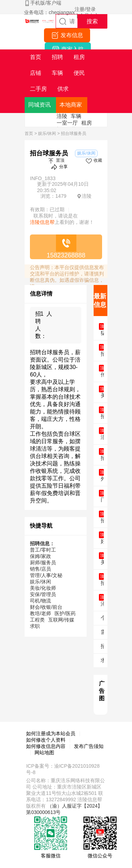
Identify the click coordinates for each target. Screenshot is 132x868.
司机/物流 (40, 601)
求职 (35, 626)
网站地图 (44, 753)
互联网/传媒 (61, 620)
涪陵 (62, 116)
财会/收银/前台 (46, 607)
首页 (29, 133)
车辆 (76, 116)
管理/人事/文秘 (46, 575)
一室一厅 (67, 123)
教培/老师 (40, 613)
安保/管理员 (43, 594)
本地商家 (71, 105)
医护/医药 (65, 613)
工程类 (37, 620)
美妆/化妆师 (43, 588)
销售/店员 (40, 569)
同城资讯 (39, 105)
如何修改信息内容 (46, 746)
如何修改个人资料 (46, 740)
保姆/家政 (40, 556)
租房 (87, 123)
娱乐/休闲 (47, 133)
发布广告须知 (89, 746)
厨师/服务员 (43, 563)
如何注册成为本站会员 (51, 733)
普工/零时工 (43, 550)
